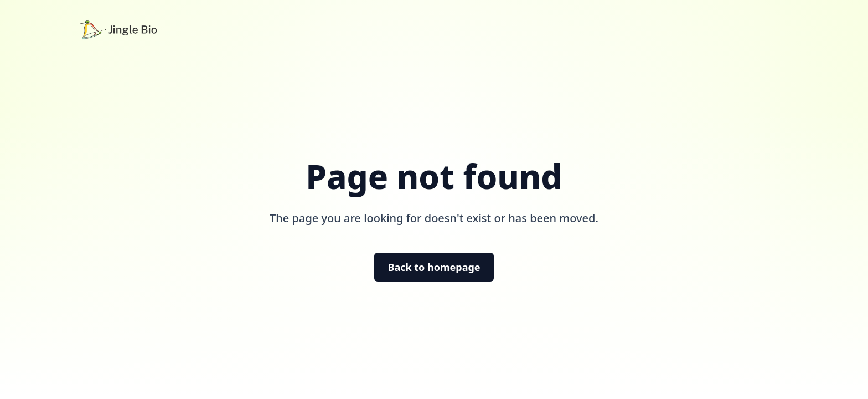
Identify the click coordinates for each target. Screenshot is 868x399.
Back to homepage (434, 267)
